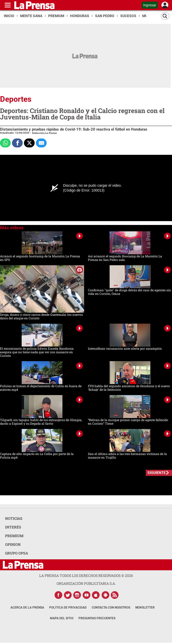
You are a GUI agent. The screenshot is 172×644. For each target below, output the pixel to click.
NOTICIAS (14, 518)
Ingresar (150, 5)
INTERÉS (13, 527)
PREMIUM (14, 536)
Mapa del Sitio (62, 618)
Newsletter (145, 608)
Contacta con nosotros (111, 608)
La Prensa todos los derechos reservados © (86, 576)
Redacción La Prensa (44, 133)
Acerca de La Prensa (27, 608)
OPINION (13, 544)
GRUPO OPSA (17, 553)
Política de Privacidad (68, 608)
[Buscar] (165, 16)
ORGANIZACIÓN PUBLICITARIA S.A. (86, 583)
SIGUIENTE (157, 473)
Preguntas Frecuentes (97, 618)
